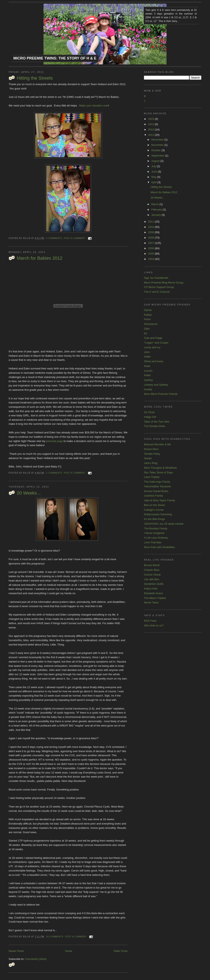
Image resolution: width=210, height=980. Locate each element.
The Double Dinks (155, 426)
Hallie (147, 357)
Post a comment (75, 238)
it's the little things (154, 519)
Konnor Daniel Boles (156, 491)
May (154, 177)
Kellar (147, 375)
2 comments (54, 473)
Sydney (148, 380)
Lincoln (148, 371)
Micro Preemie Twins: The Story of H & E (55, 58)
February (157, 210)
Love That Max (153, 542)
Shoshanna (151, 324)
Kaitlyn (148, 315)
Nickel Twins (151, 603)
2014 (151, 124)
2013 (151, 130)
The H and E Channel (157, 292)
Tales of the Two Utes (157, 422)
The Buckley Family (156, 528)
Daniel (148, 458)
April (154, 182)
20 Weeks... (29, 493)
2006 (151, 248)
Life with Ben (152, 579)
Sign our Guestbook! (156, 278)
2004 (151, 259)
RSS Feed (150, 621)
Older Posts (121, 951)
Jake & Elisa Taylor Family (159, 500)
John (147, 352)
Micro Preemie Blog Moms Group (164, 283)
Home (69, 951)
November (158, 145)
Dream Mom (151, 449)
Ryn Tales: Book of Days (158, 472)
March (155, 204)
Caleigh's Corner (154, 510)
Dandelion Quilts (154, 584)
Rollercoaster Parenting (158, 514)
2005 (151, 254)
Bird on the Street (154, 505)
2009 (151, 232)
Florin (147, 319)
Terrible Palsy (152, 454)
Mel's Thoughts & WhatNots (160, 468)
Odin (147, 329)
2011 (151, 222)
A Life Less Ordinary (156, 538)
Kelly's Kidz (151, 589)
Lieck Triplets (152, 477)
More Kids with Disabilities (159, 547)
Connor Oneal (152, 575)
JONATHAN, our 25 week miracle (164, 524)
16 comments (55, 937)
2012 (151, 135)
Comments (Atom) (36, 959)
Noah (147, 366)
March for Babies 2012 (40, 258)
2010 (151, 227)
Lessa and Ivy (152, 347)
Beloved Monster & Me (157, 444)
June (155, 172)
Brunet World (152, 565)
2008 (151, 238)
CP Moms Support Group (159, 287)
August (156, 161)
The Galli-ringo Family (157, 482)
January (156, 215)
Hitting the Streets (35, 78)
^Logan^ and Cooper (156, 343)
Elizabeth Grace (154, 593)
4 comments (54, 238)
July (154, 166)
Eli (145, 333)
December (158, 140)
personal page (54, 441)
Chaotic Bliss (152, 570)
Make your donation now (94, 106)
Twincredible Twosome (157, 486)
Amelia (148, 389)
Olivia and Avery (154, 361)
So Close (149, 412)
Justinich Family (153, 496)
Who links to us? (154, 625)
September (158, 156)
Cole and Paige (153, 338)
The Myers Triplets (155, 598)
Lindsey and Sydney (156, 385)
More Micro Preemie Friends (161, 394)
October (156, 150)
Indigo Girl (150, 417)
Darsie (148, 310)
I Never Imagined (154, 533)
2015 (151, 119)
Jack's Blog (151, 463)
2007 (151, 243)
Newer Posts (16, 951)
